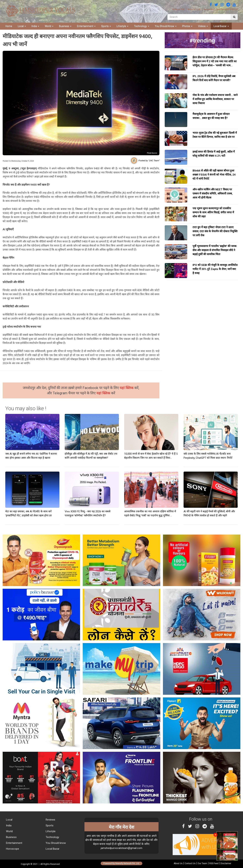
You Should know (55, 843)
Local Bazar (221, 26)
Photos (187, 26)
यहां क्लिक (127, 388)
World (49, 26)
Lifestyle (122, 26)
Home (9, 26)
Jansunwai (209, 9)
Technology (142, 26)
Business (65, 26)
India (35, 26)
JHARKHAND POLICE (227, 9)
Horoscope (12, 849)
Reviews (50, 820)
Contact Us (190, 863)
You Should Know (166, 26)
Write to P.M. (179, 9)
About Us (178, 863)
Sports (106, 26)
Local (22, 26)
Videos (203, 26)
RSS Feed (214, 863)
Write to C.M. (194, 9)
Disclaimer (226, 863)
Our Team (202, 863)
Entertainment (86, 26)
